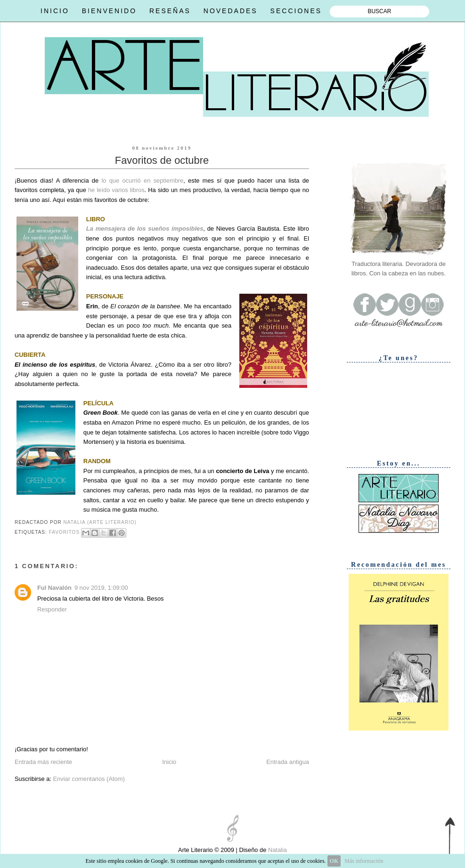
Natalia (277, 850)
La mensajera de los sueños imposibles (145, 229)
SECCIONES (296, 11)
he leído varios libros (116, 190)
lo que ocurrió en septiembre (142, 181)
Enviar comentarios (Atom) (89, 779)
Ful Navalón (54, 588)
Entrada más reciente (43, 762)
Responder (52, 609)
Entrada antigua (288, 762)
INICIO (55, 11)
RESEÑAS (170, 11)
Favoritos (64, 533)
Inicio (169, 762)
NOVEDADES (231, 11)
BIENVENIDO (109, 11)
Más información (364, 861)
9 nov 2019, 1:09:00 (101, 588)
